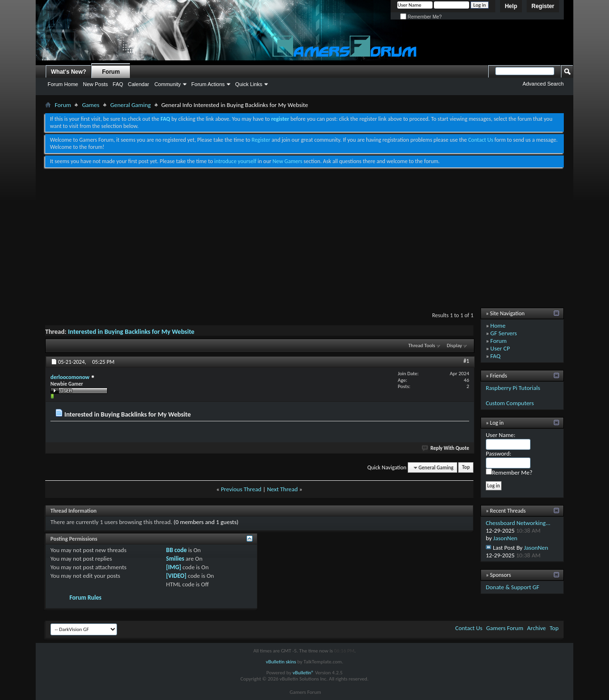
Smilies (175, 559)
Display (454, 345)
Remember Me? (421, 17)
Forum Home (63, 84)
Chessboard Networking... (518, 523)
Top (466, 468)
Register (543, 6)
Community (167, 84)
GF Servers (504, 333)
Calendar (139, 84)
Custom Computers (510, 403)
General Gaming (131, 105)
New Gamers (288, 161)
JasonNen (506, 538)
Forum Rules (85, 598)
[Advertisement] (304, 239)
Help (511, 6)
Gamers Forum (505, 628)
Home (498, 326)
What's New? (69, 72)
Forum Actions (208, 84)
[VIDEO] (176, 576)
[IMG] (174, 567)
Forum (111, 72)
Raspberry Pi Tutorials (513, 388)
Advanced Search (543, 84)
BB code (176, 550)
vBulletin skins (281, 662)
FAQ (118, 84)
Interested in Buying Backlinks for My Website (131, 332)
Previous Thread (241, 489)
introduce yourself (235, 161)
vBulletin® (303, 673)
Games (90, 105)
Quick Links (249, 84)
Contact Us (481, 140)
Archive (536, 628)
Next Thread (282, 489)
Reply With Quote (446, 448)
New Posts (95, 84)
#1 (466, 361)
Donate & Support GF (513, 587)
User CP (500, 348)
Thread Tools (422, 345)
